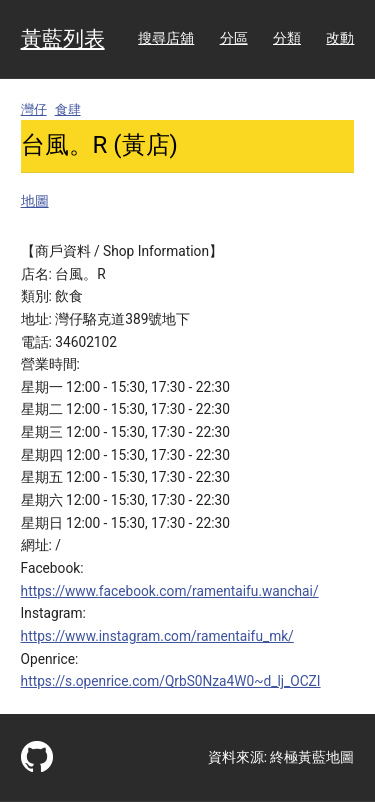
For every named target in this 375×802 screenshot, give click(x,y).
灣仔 (34, 109)
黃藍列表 (63, 39)
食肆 (68, 109)
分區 (234, 38)
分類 (287, 38)
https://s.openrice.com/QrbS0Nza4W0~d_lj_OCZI (171, 681)
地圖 (35, 201)
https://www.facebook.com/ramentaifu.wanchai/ (170, 591)
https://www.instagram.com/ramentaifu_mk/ (157, 636)
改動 (340, 38)
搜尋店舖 (166, 38)
